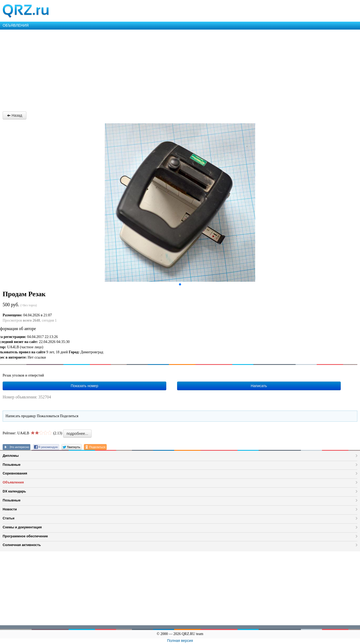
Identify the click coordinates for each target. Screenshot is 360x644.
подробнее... (77, 434)
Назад (15, 115)
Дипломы (11, 456)
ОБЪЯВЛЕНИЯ (16, 25)
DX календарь (14, 491)
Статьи (9, 518)
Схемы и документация (22, 527)
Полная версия (180, 641)
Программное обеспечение (25, 536)
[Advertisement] (158, 69)
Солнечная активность (22, 545)
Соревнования (15, 473)
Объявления (13, 482)
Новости (10, 509)
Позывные (12, 465)
